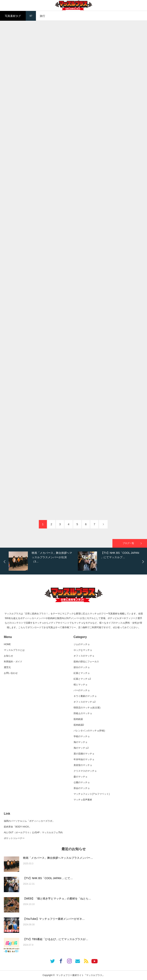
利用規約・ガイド (13, 662)
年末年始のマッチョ (84, 759)
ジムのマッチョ (82, 644)
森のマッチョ (81, 777)
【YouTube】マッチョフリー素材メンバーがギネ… (54, 919)
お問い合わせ (11, 673)
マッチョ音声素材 (83, 800)
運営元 (7, 667)
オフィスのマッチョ (84, 656)
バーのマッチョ (82, 690)
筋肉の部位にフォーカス (86, 662)
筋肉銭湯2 (79, 725)
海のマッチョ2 (81, 748)
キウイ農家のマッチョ (85, 696)
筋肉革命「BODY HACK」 (17, 827)
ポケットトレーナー (14, 838)
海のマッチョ (81, 742)
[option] (42, 561)
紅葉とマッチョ (82, 673)
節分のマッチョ (82, 667)
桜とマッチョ (81, 685)
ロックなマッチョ (83, 650)
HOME (7, 644)
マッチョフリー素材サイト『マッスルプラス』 (80, 975)
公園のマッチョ (82, 782)
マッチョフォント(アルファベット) (92, 794)
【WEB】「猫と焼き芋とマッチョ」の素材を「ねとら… (57, 898)
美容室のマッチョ (83, 765)
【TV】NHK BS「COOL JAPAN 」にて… (48, 878)
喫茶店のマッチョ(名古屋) (87, 708)
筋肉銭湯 (78, 719)
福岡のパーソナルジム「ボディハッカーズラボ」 (29, 821)
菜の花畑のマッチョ (84, 754)
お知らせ (8, 656)
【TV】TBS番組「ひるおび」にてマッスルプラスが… (56, 939)
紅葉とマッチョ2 (82, 679)
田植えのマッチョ (83, 713)
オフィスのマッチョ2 (85, 702)
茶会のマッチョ (82, 788)
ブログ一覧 (128, 543)
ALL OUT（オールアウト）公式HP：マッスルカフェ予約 (33, 832)
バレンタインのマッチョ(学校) (89, 731)
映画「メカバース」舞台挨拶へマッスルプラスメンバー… (58, 858)
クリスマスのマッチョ (85, 771)
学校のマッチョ (82, 736)
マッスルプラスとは (14, 650)
